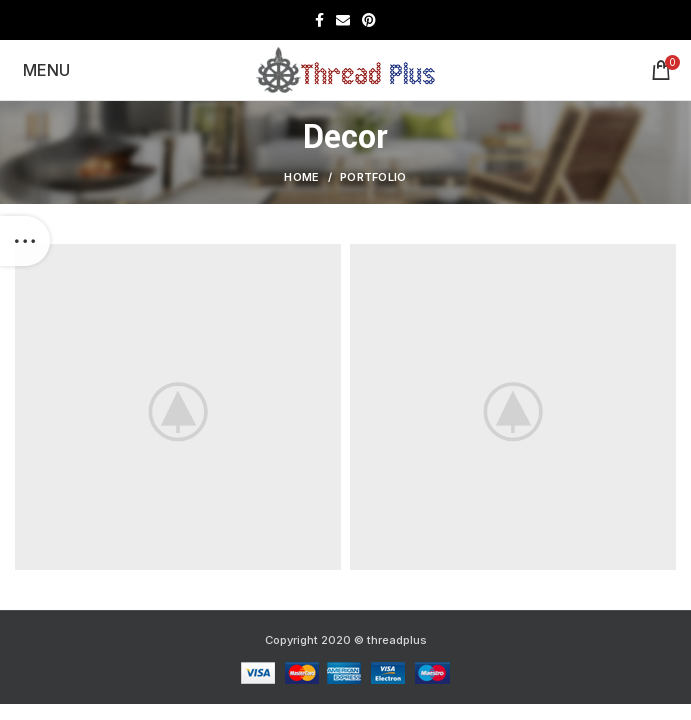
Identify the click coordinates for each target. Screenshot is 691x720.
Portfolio (373, 177)
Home (301, 177)
